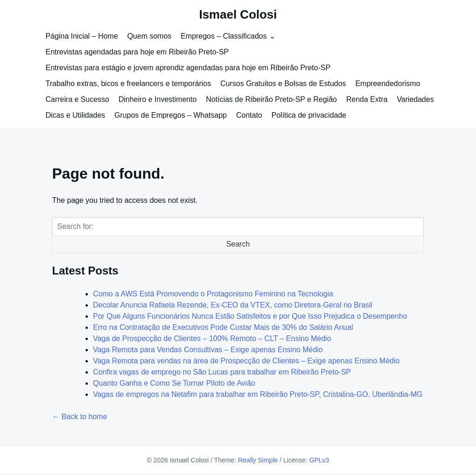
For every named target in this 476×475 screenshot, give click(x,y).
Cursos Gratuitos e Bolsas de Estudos (283, 84)
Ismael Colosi (238, 14)
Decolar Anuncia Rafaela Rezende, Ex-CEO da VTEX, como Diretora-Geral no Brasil (233, 305)
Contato (249, 115)
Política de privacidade (309, 115)
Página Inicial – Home (82, 36)
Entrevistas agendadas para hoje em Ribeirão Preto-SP (137, 52)
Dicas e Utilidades (75, 115)
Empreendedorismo (388, 84)
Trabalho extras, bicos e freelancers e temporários (128, 84)
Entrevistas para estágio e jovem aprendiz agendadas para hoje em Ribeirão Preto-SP (188, 68)
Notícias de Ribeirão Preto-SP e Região (271, 99)
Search (238, 244)
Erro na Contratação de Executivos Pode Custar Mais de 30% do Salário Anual (223, 327)
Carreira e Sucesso (77, 99)
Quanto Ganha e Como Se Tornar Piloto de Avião (174, 383)
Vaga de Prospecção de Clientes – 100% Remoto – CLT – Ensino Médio (212, 338)
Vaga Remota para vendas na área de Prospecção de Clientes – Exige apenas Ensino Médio (246, 361)
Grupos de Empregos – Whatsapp (171, 115)
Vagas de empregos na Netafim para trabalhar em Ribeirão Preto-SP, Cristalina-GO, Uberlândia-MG (258, 394)
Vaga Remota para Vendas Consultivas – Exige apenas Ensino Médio (208, 350)
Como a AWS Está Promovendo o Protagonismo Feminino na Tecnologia (213, 294)
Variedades (416, 99)
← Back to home (79, 417)
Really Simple (258, 460)
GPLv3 (319, 460)
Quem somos (149, 36)
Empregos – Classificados (224, 36)
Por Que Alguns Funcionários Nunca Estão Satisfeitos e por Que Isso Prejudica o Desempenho (250, 316)
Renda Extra (367, 99)
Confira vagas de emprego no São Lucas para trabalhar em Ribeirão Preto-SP (222, 372)
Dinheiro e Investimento (158, 99)
